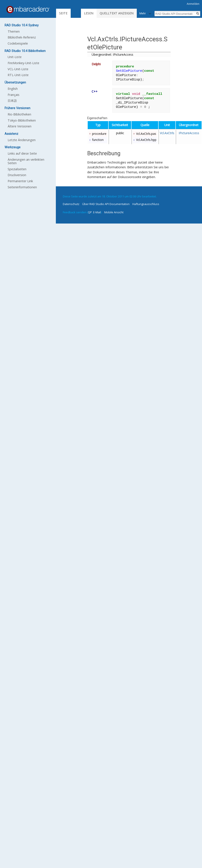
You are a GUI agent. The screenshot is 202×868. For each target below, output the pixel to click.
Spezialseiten (17, 169)
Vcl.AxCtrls (167, 133)
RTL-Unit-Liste (18, 75)
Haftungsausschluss (146, 204)
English (13, 89)
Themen (14, 31)
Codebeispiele (18, 43)
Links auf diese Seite (22, 153)
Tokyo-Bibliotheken (22, 120)
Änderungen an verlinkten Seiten (26, 161)
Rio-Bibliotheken (19, 114)
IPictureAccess (189, 133)
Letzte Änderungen (22, 140)
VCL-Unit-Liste (18, 69)
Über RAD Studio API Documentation (106, 204)
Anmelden (193, 4)
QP (90, 212)
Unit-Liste (15, 57)
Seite (63, 13)
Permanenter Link (20, 181)
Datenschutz (71, 204)
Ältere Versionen (20, 126)
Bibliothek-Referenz (22, 37)
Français (14, 95)
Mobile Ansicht (114, 212)
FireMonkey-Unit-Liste (23, 63)
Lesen (89, 13)
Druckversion (17, 175)
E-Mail (97, 212)
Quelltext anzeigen (117, 13)
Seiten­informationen (22, 187)
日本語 (12, 101)
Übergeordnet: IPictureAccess (112, 54)
